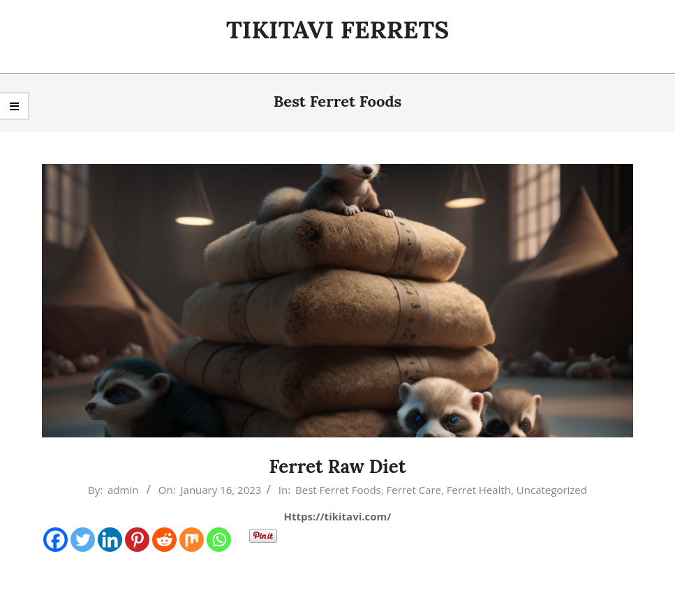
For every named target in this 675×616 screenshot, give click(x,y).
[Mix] (192, 540)
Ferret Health (479, 490)
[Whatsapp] (219, 540)
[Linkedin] (110, 540)
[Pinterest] (137, 540)
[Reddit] (164, 540)
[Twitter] (83, 540)
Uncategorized (552, 490)
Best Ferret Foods (338, 490)
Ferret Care (414, 490)
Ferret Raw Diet (338, 466)
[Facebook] (55, 540)
